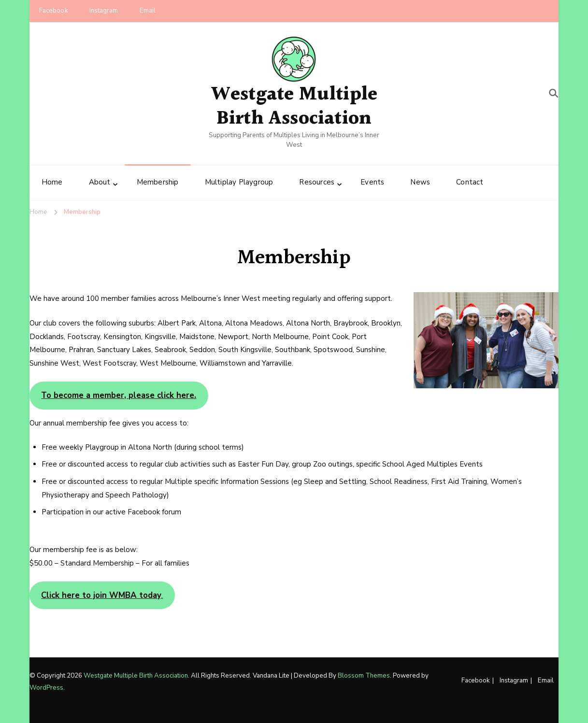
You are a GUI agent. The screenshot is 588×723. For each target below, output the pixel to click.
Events (372, 182)
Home (52, 182)
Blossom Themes (364, 676)
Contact (470, 182)
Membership (158, 182)
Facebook (54, 11)
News (420, 182)
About (100, 182)
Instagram (104, 11)
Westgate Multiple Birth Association (294, 106)
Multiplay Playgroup (239, 182)
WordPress (46, 688)
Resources (317, 182)
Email (148, 11)
